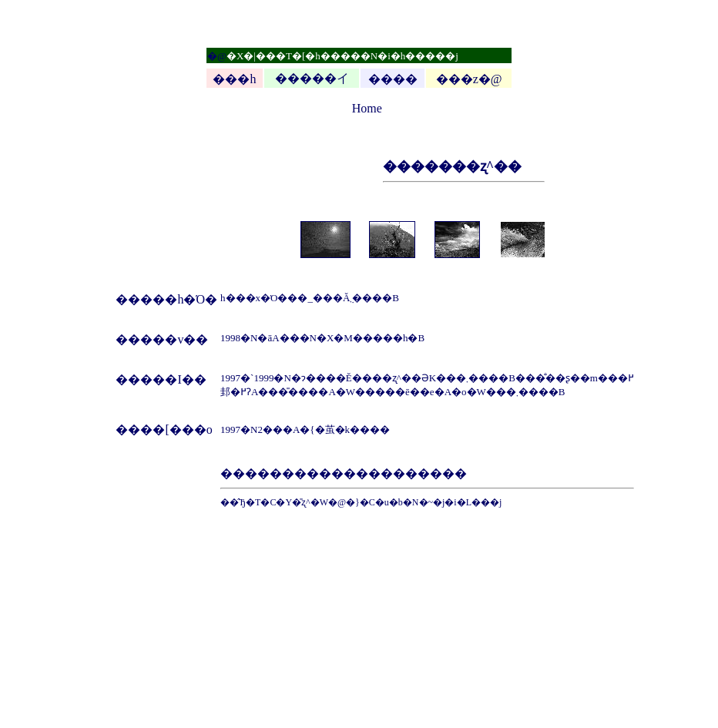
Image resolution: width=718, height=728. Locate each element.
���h (234, 79)
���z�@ (469, 79)
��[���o (176, 429)
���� (393, 79)
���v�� (174, 339)
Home (367, 108)
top (344, 108)
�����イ (312, 78)
